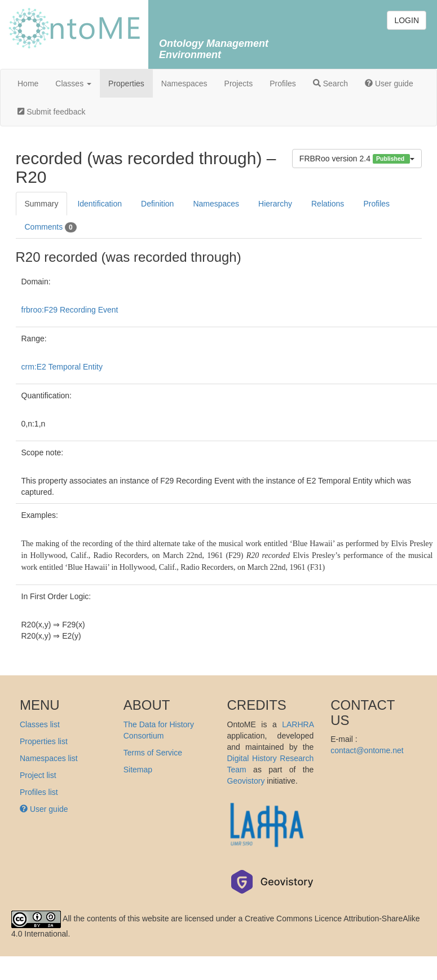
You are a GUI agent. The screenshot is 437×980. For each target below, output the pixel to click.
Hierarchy (275, 204)
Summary (42, 204)
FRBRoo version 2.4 (357, 159)
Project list (38, 775)
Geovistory (246, 781)
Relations (328, 204)
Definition (157, 204)
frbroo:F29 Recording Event (70, 310)
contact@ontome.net (367, 750)
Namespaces (184, 84)
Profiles (283, 84)
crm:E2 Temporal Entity (62, 367)
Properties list (44, 741)
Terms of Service (153, 753)
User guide (389, 84)
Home (28, 84)
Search (330, 84)
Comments (51, 227)
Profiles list (39, 792)
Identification (100, 204)
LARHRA (298, 724)
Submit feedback (51, 112)
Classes (73, 84)
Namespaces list (49, 758)
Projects (239, 84)
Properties (126, 84)
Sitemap (138, 770)
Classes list (40, 724)
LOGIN (407, 20)
